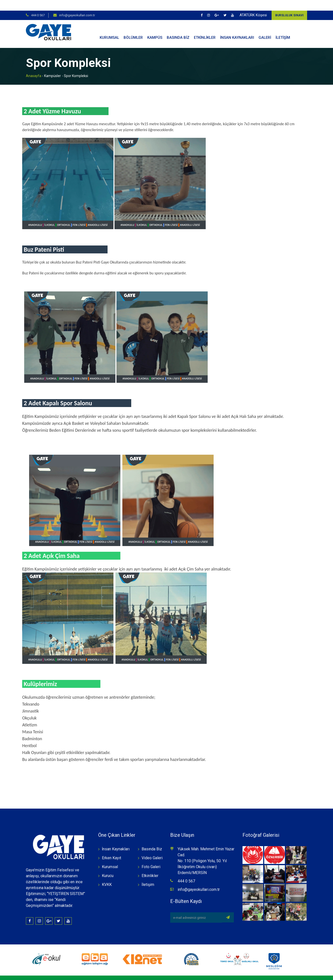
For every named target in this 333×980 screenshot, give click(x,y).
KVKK (107, 874)
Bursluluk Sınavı (289, 5)
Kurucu (108, 865)
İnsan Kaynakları (116, 838)
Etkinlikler (150, 865)
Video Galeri (152, 847)
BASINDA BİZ (178, 27)
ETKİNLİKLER (205, 27)
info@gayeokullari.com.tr (77, 5)
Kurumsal (110, 856)
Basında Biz (152, 838)
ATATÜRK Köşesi (253, 4)
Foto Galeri (151, 856)
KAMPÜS (155, 27)
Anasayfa (34, 65)
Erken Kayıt (111, 847)
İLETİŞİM (283, 27)
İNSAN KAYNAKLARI (237, 27)
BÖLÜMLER (133, 27)
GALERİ (265, 27)
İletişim (148, 874)
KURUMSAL (109, 27)
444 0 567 (38, 5)
